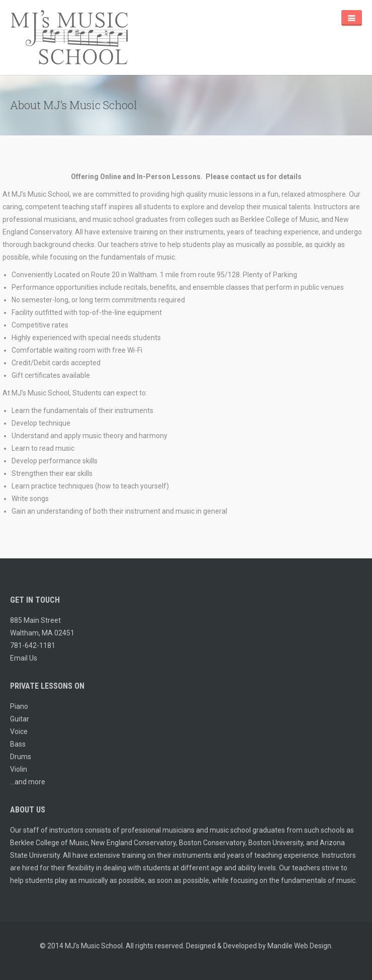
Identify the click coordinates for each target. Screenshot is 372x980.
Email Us (24, 658)
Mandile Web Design (299, 946)
